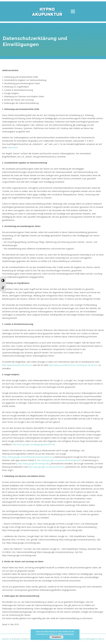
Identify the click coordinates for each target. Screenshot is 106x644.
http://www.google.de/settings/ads (33, 464)
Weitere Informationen (66, 634)
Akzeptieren (56, 637)
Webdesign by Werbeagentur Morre (88, 639)
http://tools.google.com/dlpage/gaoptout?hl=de (34, 444)
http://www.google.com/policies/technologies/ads (59, 460)
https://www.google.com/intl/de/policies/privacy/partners (27, 457)
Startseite (16, 639)
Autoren (6, 639)
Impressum (13, 147)
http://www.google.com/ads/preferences (46, 467)
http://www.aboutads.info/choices (17, 365)
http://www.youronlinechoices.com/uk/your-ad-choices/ (73, 365)
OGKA (25, 639)
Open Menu (73, 11)
